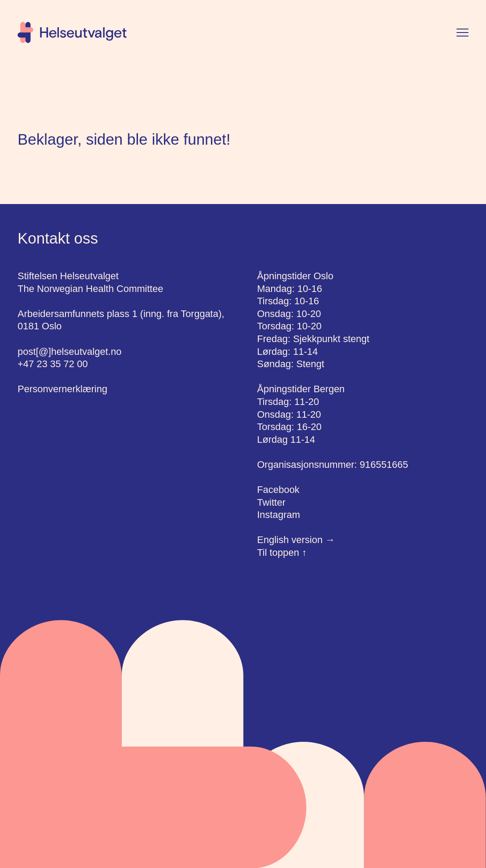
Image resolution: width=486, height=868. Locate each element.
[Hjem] (72, 33)
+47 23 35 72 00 (53, 364)
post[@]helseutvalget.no (69, 352)
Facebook (278, 490)
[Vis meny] (462, 33)
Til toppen (282, 553)
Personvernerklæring (62, 389)
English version (296, 540)
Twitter (271, 502)
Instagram (279, 515)
